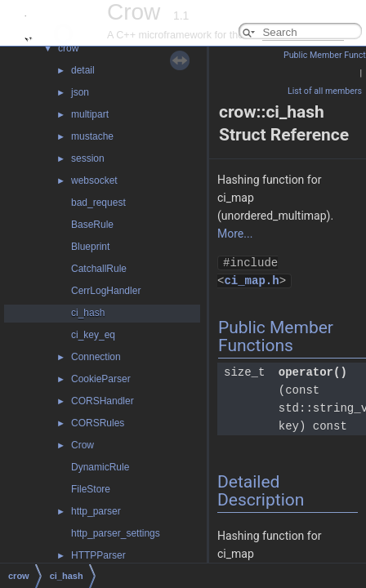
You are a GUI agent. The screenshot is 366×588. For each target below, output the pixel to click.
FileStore (91, 489)
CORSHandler (103, 401)
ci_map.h (251, 281)
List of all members (325, 91)
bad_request (98, 203)
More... (235, 234)
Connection (96, 357)
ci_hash (88, 313)
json (80, 92)
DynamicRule (100, 467)
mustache (92, 136)
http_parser (96, 511)
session (88, 158)
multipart (90, 114)
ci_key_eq (93, 335)
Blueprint (90, 247)
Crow (83, 445)
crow (68, 48)
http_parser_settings (116, 533)
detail (83, 70)
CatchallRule (99, 269)
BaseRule (92, 225)
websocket (94, 180)
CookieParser (101, 379)
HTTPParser (98, 555)
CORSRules (98, 423)
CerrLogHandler (106, 291)
